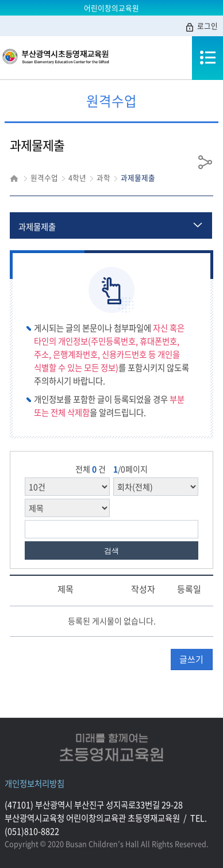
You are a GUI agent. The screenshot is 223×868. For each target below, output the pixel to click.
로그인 (201, 26)
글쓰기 (191, 659)
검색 (111, 551)
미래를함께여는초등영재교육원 (111, 747)
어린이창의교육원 (111, 8)
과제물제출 (37, 227)
